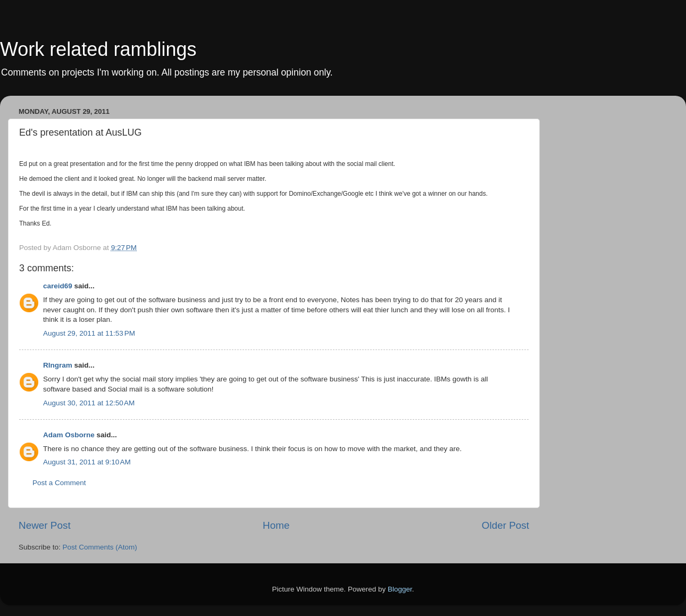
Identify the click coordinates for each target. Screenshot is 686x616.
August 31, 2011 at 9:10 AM (87, 462)
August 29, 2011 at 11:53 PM (89, 333)
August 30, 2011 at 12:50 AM (89, 403)
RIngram (58, 365)
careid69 (58, 286)
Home (276, 525)
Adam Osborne (69, 435)
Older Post (505, 525)
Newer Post (45, 525)
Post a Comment (59, 483)
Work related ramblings (98, 49)
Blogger (400, 589)
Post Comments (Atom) (100, 547)
